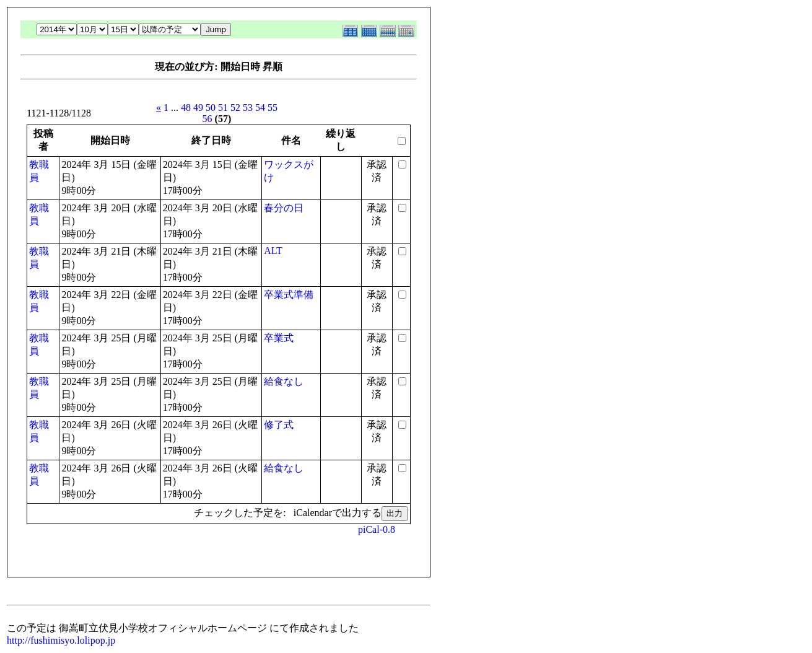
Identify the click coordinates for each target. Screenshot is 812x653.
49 (198, 107)
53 (248, 107)
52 (235, 107)
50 (211, 107)
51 (223, 107)
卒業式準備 (289, 295)
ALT (273, 251)
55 (273, 107)
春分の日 (284, 208)
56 (207, 119)
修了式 (279, 425)
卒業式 (279, 338)
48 (186, 107)
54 (260, 107)
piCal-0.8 (377, 529)
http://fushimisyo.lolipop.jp (61, 640)
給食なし (284, 381)
